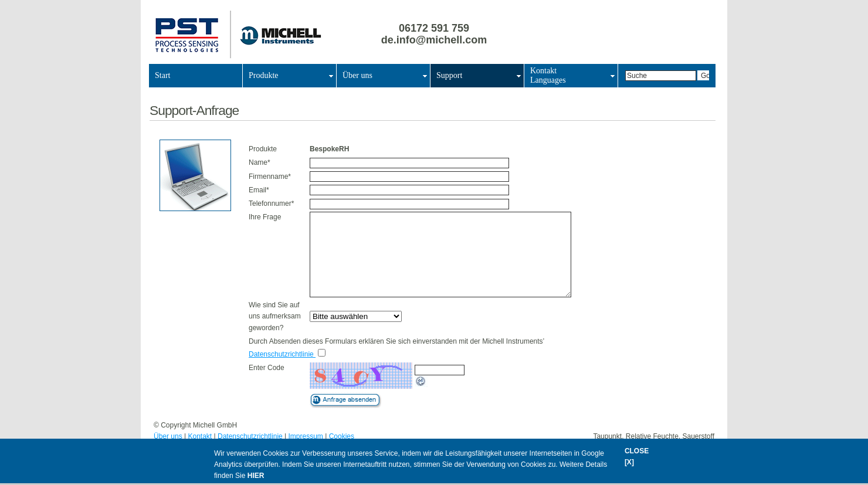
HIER (256, 476)
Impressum (306, 436)
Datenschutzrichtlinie (282, 354)
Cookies (342, 436)
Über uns (168, 436)
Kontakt (200, 436)
